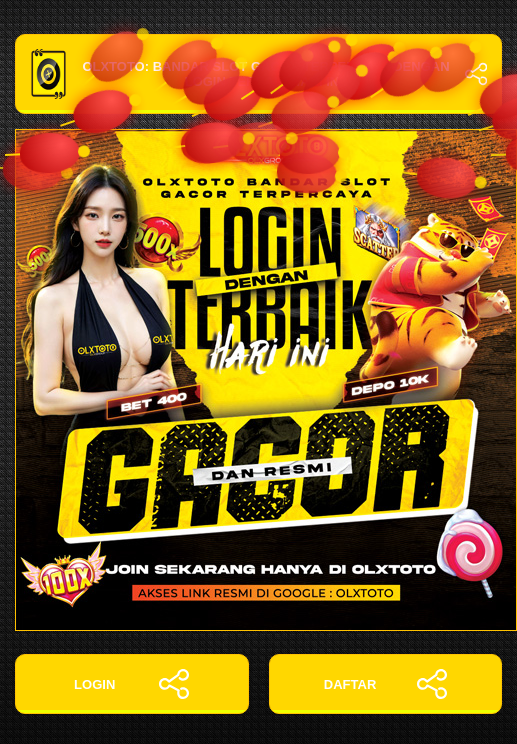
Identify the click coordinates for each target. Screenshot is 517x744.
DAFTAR (385, 684)
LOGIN (131, 684)
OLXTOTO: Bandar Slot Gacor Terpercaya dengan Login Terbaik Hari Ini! (258, 74)
